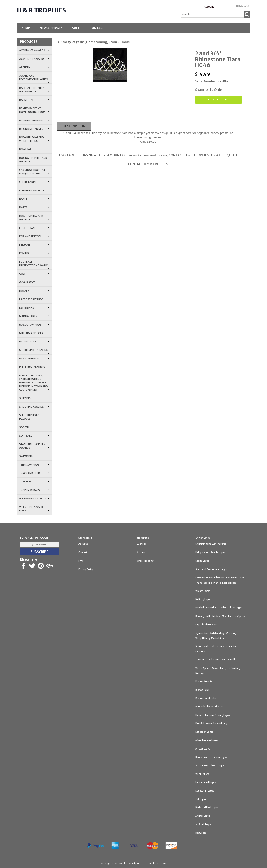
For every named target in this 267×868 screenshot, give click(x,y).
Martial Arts (34, 316)
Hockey (34, 291)
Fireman (34, 245)
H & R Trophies (41, 10)
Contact (97, 28)
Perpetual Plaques (32, 367)
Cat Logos (201, 799)
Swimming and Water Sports (211, 544)
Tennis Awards (34, 465)
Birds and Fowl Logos (207, 807)
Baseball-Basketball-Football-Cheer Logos (219, 608)
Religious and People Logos (210, 552)
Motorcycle (34, 342)
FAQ (81, 561)
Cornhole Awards (32, 190)
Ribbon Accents (204, 681)
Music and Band (34, 359)
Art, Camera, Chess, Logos (210, 766)
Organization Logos (206, 625)
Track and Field (34, 473)
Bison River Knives (34, 129)
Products (29, 42)
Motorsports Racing (34, 351)
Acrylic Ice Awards (34, 59)
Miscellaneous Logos (206, 740)
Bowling (25, 149)
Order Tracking (145, 561)
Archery (34, 67)
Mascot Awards (34, 325)
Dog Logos (201, 833)
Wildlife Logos (203, 774)
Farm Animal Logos (205, 782)
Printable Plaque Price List (209, 707)
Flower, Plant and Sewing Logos (212, 715)
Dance (34, 199)
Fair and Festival (34, 236)
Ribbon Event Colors (206, 698)
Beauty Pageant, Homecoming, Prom (34, 110)
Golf (34, 274)
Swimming (34, 456)
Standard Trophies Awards (34, 446)
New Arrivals (51, 28)
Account (209, 7)
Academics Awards (34, 50)
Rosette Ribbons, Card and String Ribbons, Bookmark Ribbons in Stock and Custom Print (34, 383)
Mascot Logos (203, 749)
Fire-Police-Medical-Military (211, 723)
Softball (34, 436)
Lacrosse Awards (34, 299)
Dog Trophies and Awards (34, 218)
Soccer (34, 427)
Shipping (25, 398)
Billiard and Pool (34, 120)
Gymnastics (34, 282)
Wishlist (141, 544)
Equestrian (34, 228)
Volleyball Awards (34, 499)
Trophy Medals (34, 490)
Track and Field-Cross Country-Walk (215, 660)
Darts (34, 207)
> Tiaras (123, 42)
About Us (83, 544)
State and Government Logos (211, 569)
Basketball (34, 100)
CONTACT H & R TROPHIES (148, 164)
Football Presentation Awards (34, 265)
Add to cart (218, 99)
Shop (26, 28)
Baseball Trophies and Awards (34, 90)
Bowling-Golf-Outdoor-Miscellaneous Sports (220, 616)
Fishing (34, 253)
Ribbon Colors (203, 690)
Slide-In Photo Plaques (29, 417)
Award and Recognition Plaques (34, 79)
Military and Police (32, 333)
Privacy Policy (86, 569)
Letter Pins (34, 308)
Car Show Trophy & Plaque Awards (34, 172)
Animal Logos (203, 816)
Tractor (34, 482)
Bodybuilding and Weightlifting (34, 139)
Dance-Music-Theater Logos (211, 757)
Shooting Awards (34, 407)
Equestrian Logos (205, 791)
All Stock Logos (203, 824)
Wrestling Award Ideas (34, 509)
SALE (76, 28)
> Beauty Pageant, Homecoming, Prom (87, 42)
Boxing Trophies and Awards (33, 160)
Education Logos (204, 732)
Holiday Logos (203, 599)
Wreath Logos (203, 591)
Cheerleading (34, 182)
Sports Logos (202, 561)
